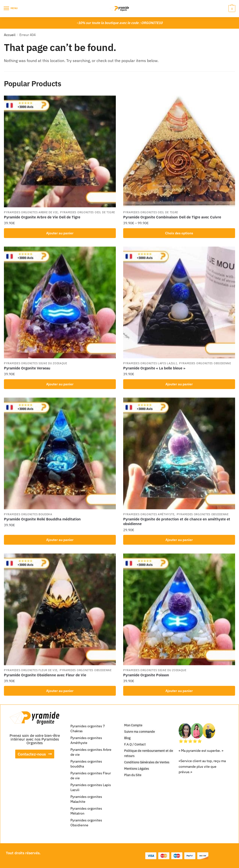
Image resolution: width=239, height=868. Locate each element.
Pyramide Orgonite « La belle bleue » (154, 368)
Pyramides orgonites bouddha (28, 514)
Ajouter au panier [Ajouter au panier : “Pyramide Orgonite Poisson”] (179, 691)
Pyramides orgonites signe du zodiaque (36, 363)
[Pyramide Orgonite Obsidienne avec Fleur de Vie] (60, 609)
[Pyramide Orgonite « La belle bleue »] (179, 302)
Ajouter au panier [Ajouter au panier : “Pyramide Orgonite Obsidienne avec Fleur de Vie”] (60, 691)
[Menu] (11, 9)
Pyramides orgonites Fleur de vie (31, 670)
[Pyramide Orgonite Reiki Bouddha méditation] (60, 453)
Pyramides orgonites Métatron (86, 811)
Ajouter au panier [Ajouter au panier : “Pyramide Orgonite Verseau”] (60, 384)
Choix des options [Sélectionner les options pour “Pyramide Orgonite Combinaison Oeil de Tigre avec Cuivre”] (179, 233)
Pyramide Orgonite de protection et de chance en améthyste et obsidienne (177, 522)
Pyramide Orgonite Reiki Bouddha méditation (42, 519)
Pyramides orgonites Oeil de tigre (88, 212)
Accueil (10, 35)
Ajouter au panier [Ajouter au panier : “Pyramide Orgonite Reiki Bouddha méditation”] (60, 540)
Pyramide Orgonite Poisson (146, 675)
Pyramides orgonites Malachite (86, 799)
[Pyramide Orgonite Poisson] (179, 609)
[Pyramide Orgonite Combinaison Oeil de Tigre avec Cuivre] (179, 151)
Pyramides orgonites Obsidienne (205, 363)
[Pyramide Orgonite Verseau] (60, 302)
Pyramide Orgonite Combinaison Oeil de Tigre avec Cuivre (172, 217)
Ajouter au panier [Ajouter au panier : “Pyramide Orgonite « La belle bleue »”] (179, 384)
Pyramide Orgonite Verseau (27, 368)
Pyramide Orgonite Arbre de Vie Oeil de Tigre (42, 217)
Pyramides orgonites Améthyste (149, 514)
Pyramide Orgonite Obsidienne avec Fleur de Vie (45, 675)
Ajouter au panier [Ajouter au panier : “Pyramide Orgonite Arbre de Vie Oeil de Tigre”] (60, 233)
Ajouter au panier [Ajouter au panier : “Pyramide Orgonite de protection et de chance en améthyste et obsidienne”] (179, 540)
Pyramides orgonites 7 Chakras (88, 729)
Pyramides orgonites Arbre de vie (31, 212)
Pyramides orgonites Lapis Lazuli (150, 363)
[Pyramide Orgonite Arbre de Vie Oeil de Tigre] (60, 151)
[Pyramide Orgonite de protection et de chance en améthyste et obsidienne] (179, 453)
